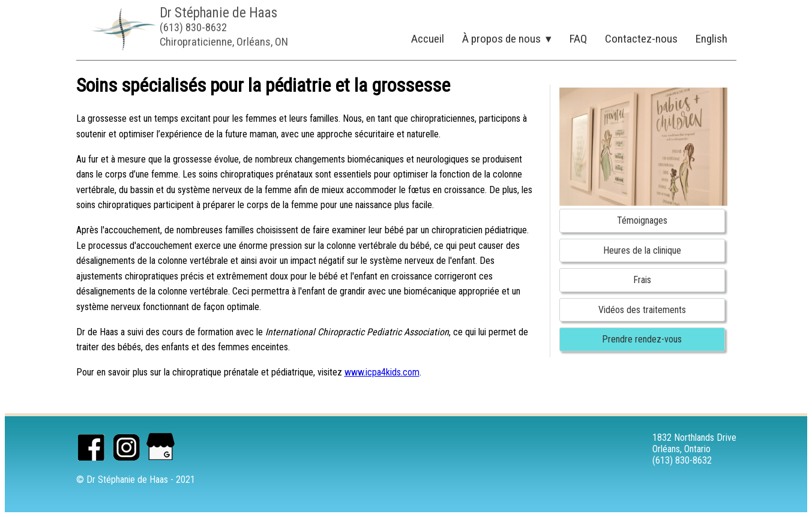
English (711, 39)
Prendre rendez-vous (642, 339)
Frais (642, 280)
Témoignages (642, 220)
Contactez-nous (641, 39)
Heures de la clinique (642, 250)
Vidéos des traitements (642, 310)
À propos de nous (501, 39)
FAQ (578, 39)
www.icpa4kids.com (382, 372)
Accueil (428, 39)
